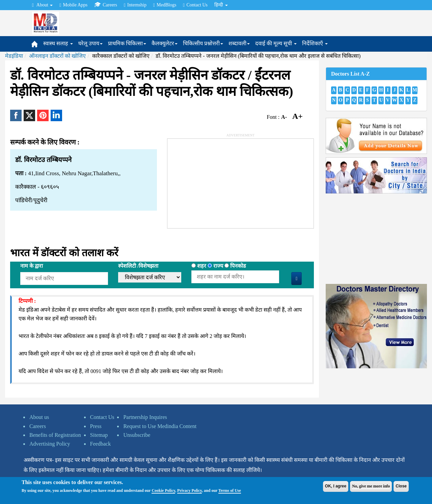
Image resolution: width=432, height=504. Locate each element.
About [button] (42, 5)
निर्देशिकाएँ (315, 43)
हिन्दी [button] (221, 5)
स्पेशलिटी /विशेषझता (138, 266)
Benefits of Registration (55, 435)
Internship (135, 5)
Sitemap (99, 435)
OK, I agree (336, 486)
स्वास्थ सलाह (58, 43)
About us (39, 417)
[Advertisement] (218, 181)
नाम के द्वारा (32, 266)
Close (401, 486)
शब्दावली (239, 43)
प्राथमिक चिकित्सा (127, 43)
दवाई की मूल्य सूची (276, 43)
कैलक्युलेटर (165, 43)
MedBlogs (165, 5)
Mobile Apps (73, 5)
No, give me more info (371, 486)
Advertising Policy (50, 444)
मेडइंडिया (14, 56)
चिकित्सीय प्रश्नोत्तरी (203, 43)
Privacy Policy (190, 490)
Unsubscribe (137, 435)
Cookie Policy (163, 490)
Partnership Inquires (145, 417)
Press (96, 426)
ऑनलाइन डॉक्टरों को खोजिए (57, 56)
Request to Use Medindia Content (160, 426)
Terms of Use (230, 490)
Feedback (100, 444)
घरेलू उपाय (90, 43)
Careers (106, 5)
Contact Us (195, 5)
